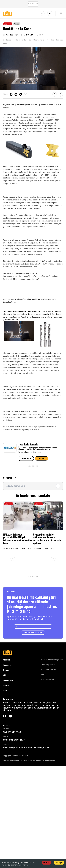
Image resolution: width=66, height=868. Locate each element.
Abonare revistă (48, 679)
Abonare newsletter (33, 633)
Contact (41, 458)
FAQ (43, 674)
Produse (7, 665)
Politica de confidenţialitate (52, 660)
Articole (7, 660)
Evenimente (8, 680)
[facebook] (11, 94)
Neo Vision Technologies (45, 760)
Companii (7, 670)
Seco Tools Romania (28, 444)
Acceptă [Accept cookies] (59, 863)
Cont (5, 691)
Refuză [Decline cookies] (46, 863)
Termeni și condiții (49, 665)
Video (6, 675)
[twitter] (21, 94)
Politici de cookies (49, 669)
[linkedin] (16, 94)
